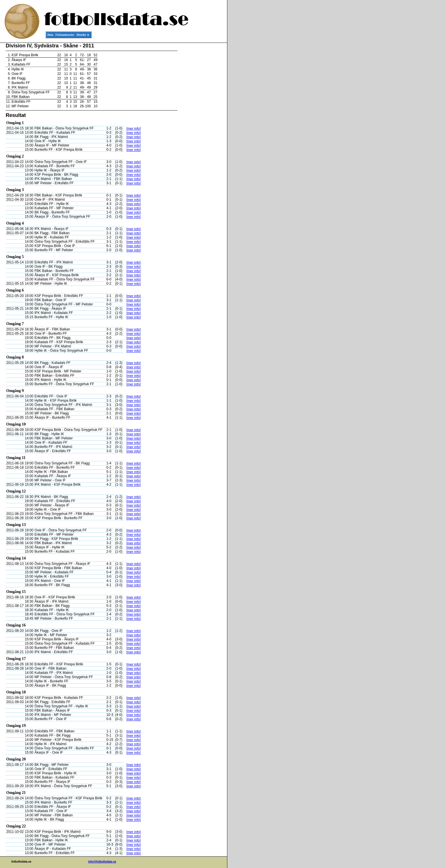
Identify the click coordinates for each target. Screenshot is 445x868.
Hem (50, 35)
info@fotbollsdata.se (102, 862)
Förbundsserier (65, 35)
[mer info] (134, 129)
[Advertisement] (201, 129)
